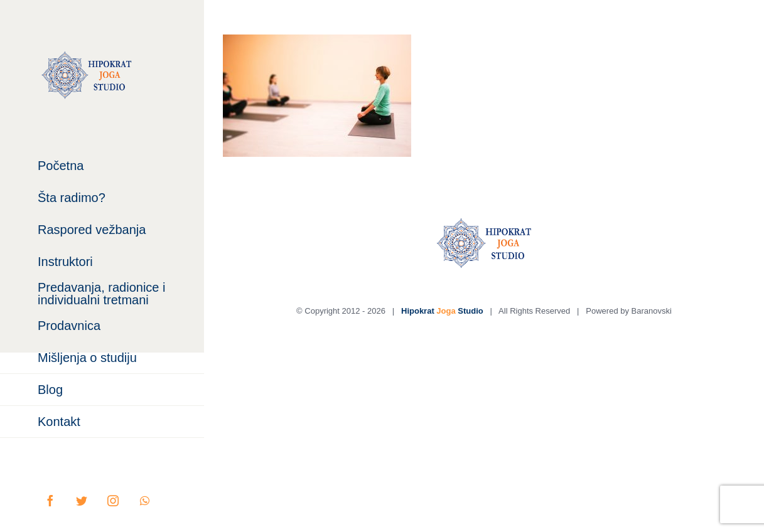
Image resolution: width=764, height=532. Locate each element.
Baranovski (652, 311)
